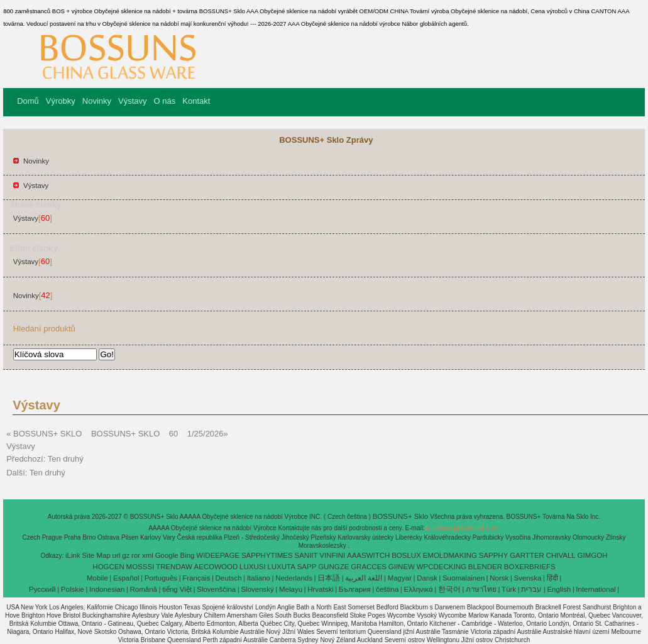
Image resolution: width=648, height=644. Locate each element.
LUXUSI (253, 567)
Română (144, 589)
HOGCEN (108, 567)
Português (161, 578)
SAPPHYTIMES (267, 555)
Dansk (427, 578)
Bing (188, 555)
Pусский (42, 589)
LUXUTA (281, 567)
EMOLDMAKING (450, 555)
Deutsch (229, 578)
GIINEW (402, 567)
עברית (531, 589)
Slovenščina (216, 589)
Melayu (291, 589)
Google (167, 555)
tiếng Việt (177, 589)
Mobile (97, 578)
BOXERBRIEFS (530, 567)
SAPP (307, 567)
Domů (28, 101)
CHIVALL (561, 555)
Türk (509, 589)
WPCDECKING (442, 567)
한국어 (449, 589)
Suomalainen (464, 578)
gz (126, 555)
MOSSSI (140, 567)
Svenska (527, 578)
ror (136, 555)
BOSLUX (406, 555)
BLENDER (485, 567)
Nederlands (294, 578)
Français (196, 578)
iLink (73, 555)
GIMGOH (593, 555)
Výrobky (61, 101)
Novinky (97, 101)
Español (126, 578)
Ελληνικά (419, 589)
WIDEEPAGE (218, 555)
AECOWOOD (216, 567)
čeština (387, 589)
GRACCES (369, 567)
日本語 (329, 578)
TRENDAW (174, 567)
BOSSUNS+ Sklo (402, 516)
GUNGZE (333, 567)
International (596, 589)
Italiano (259, 578)
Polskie (73, 589)
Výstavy (133, 101)
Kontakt (196, 101)
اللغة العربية (364, 578)
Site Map (96, 555)
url (117, 555)
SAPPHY (494, 555)
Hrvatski (321, 589)
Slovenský (257, 589)
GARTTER (527, 555)
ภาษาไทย (481, 589)
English (559, 589)
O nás (165, 101)
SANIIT (306, 555)
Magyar (400, 578)
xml (148, 555)
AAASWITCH (368, 555)
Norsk (499, 578)
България (355, 589)
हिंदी (552, 578)
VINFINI (332, 555)
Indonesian (107, 589)
